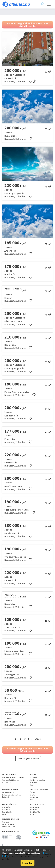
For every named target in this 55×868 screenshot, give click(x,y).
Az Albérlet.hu (35, 782)
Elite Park (33, 795)
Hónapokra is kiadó (9, 827)
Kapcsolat (33, 778)
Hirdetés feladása (8, 792)
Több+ (32, 785)
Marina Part (34, 797)
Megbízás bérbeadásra (37, 780)
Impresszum (7, 782)
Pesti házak (6, 810)
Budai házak (34, 810)
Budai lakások (35, 807)
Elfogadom (27, 863)
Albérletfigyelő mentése (28, 759)
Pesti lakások (7, 807)
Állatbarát (6, 822)
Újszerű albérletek (8, 824)
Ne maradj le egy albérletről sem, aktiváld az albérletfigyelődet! (28, 25)
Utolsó (38, 739)
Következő (28, 739)
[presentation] (5, 49)
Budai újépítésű (35, 812)
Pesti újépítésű (7, 812)
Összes (32, 792)
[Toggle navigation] (49, 4)
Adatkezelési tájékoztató (11, 780)
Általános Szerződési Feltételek (13, 778)
